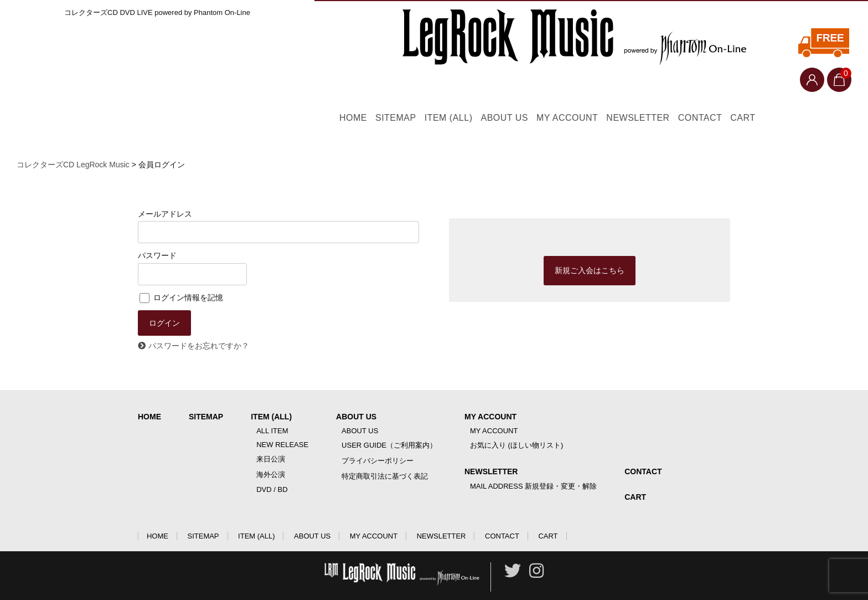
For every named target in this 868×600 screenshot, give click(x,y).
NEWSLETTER (684, 91)
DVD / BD (272, 470)
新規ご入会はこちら (590, 250)
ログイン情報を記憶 (181, 275)
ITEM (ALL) (437, 91)
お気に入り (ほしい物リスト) (516, 426)
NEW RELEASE (282, 425)
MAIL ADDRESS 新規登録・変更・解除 (533, 467)
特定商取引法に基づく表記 (385, 457)
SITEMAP (366, 91)
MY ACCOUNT (594, 91)
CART (826, 91)
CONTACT (765, 91)
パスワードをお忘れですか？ (199, 326)
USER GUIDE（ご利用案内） (389, 426)
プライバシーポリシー (378, 441)
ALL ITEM (272, 411)
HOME (306, 91)
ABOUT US (512, 91)
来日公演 (271, 440)
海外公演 (271, 455)
